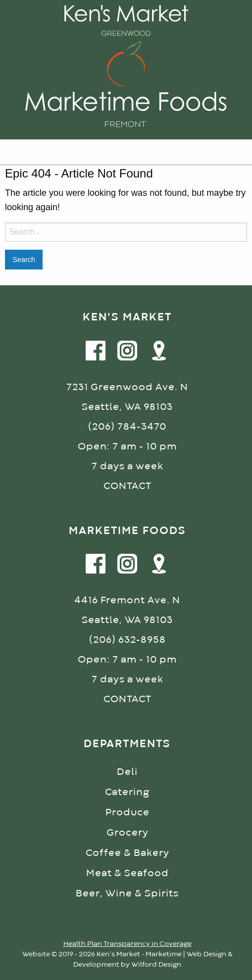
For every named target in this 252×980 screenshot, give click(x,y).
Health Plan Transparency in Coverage (127, 944)
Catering (127, 792)
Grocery (127, 833)
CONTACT (127, 486)
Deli (127, 772)
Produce (127, 813)
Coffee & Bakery (127, 853)
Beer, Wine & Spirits (127, 894)
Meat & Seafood (127, 873)
